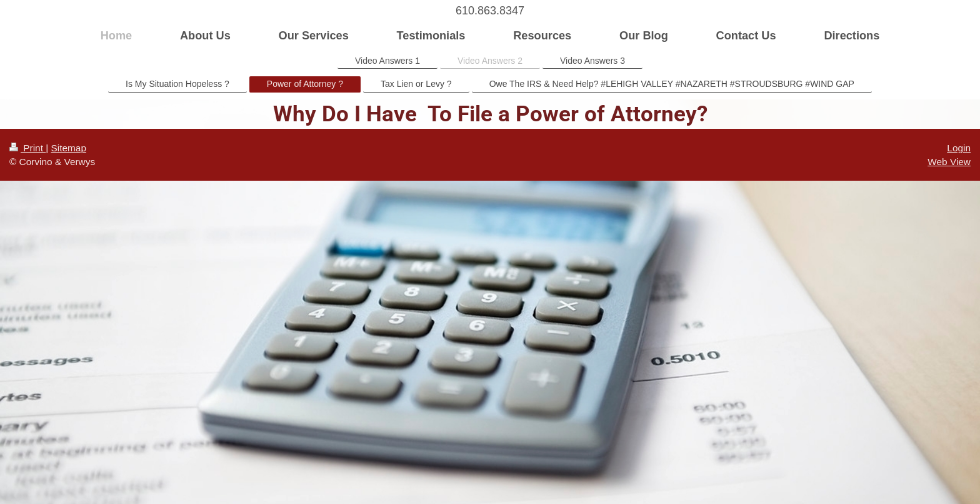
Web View (949, 162)
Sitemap (68, 148)
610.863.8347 (490, 11)
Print (27, 148)
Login (959, 148)
